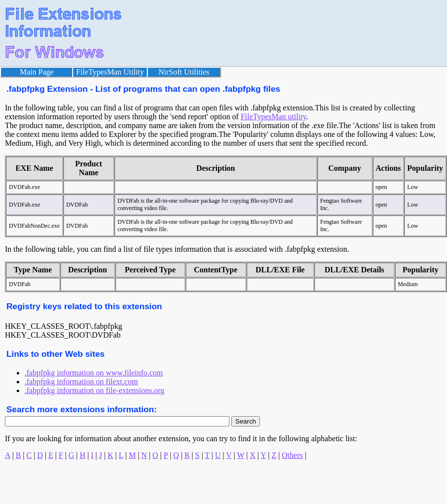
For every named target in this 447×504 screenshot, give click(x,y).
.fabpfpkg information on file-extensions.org (95, 390)
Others (293, 455)
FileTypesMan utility (273, 117)
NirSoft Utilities (184, 72)
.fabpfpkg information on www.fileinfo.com (94, 373)
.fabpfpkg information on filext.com (81, 382)
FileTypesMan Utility (110, 72)
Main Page (37, 72)
